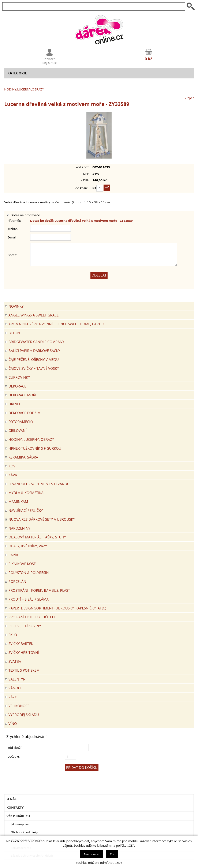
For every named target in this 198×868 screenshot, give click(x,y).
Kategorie (17, 73)
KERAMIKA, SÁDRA (23, 457)
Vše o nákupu (18, 816)
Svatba (15, 661)
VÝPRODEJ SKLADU (24, 715)
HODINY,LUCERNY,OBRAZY (24, 89)
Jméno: (13, 228)
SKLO (13, 635)
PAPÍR (13, 555)
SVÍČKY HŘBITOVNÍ (24, 652)
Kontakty (15, 807)
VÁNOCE (15, 688)
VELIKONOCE (19, 706)
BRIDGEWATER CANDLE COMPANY (36, 342)
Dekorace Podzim (25, 413)
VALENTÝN (17, 679)
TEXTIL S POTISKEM (24, 670)
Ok (112, 854)
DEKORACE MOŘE (23, 395)
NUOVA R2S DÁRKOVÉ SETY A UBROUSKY (42, 519)
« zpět (189, 98)
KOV (12, 466)
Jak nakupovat (20, 824)
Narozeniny (19, 528)
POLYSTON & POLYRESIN (29, 573)
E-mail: (12, 237)
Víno (13, 724)
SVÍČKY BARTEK (21, 644)
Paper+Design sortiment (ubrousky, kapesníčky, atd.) (57, 608)
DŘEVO (14, 404)
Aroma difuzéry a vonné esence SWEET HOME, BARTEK (57, 324)
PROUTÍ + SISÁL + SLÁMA (29, 599)
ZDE (119, 863)
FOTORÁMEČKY (21, 422)
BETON (14, 333)
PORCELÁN (17, 581)
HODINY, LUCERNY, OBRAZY (31, 439)
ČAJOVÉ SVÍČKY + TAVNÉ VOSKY (34, 368)
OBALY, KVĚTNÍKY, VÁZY (28, 546)
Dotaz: (12, 255)
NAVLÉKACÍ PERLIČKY (26, 510)
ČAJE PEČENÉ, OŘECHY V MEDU (34, 359)
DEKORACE (17, 386)
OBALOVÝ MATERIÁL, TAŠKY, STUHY (37, 537)
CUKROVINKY (19, 377)
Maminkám (18, 502)
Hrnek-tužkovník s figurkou (35, 448)
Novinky (16, 306)
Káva (13, 475)
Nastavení (91, 854)
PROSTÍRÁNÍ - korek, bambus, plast (39, 590)
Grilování (18, 431)
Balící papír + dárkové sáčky (34, 351)
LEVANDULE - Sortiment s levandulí (40, 484)
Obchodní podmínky (24, 832)
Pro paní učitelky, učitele (32, 617)
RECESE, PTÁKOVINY (25, 626)
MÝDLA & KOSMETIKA (26, 493)
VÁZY (13, 697)
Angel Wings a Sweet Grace (33, 315)
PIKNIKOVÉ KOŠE (22, 564)
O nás (12, 799)
